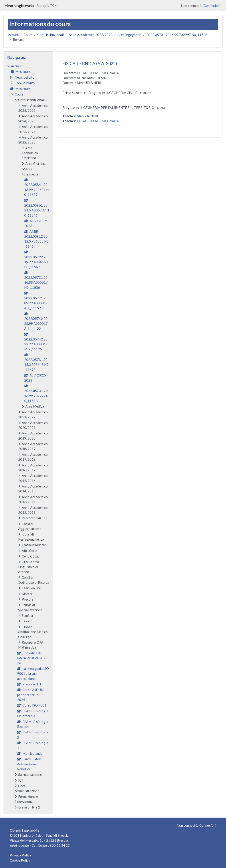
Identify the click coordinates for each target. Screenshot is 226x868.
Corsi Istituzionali (51, 35)
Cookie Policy (20, 860)
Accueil (13, 35)
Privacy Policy (20, 855)
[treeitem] (28, 437)
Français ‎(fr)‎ (45, 6)
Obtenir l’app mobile (25, 830)
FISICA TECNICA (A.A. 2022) (90, 63)
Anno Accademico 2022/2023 (91, 35)
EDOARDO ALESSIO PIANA (98, 121)
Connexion (212, 6)
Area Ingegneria (129, 35)
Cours (28, 35)
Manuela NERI (87, 116)
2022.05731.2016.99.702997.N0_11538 (177, 35)
